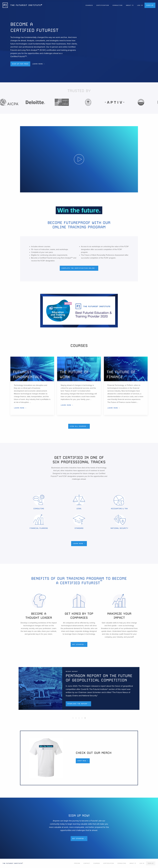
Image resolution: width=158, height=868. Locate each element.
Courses (89, 5)
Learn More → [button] (38, 64)
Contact (87, 863)
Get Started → (79, 644)
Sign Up (150, 5)
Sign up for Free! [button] (20, 64)
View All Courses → (79, 426)
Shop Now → (83, 761)
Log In (140, 5)
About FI (130, 5)
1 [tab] (73, 718)
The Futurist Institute (13, 863)
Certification (103, 5)
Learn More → (20, 408)
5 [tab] (85, 718)
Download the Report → (75, 704)
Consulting (117, 5)
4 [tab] (82, 718)
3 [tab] (79, 718)
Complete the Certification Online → (79, 268)
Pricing (77, 863)
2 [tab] (76, 718)
